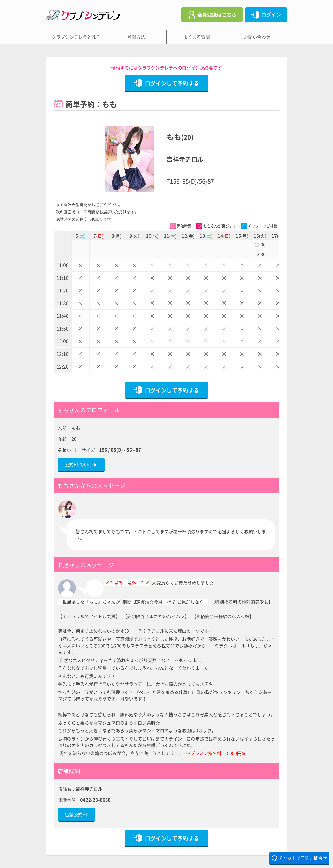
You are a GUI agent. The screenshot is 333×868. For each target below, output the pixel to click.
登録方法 (136, 37)
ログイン (271, 15)
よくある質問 (197, 37)
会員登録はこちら (217, 15)
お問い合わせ (257, 37)
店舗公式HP (76, 814)
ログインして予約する (172, 83)
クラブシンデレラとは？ (76, 37)
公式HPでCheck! (81, 464)
